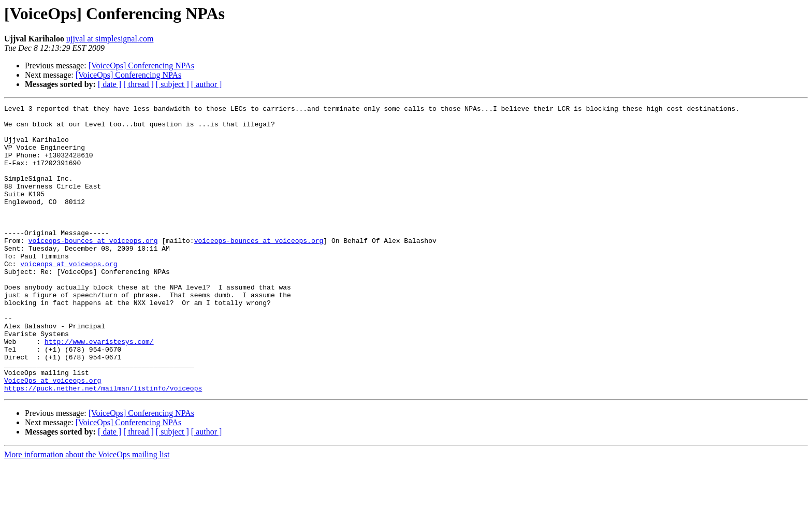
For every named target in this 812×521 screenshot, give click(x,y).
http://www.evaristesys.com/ (99, 389)
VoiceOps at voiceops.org (53, 436)
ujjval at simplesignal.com (110, 39)
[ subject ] (172, 84)
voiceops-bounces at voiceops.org (93, 268)
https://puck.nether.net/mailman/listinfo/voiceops (103, 445)
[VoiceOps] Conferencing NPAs (141, 66)
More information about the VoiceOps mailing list (87, 512)
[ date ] (110, 84)
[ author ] (207, 84)
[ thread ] (139, 84)
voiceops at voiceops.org (69, 296)
